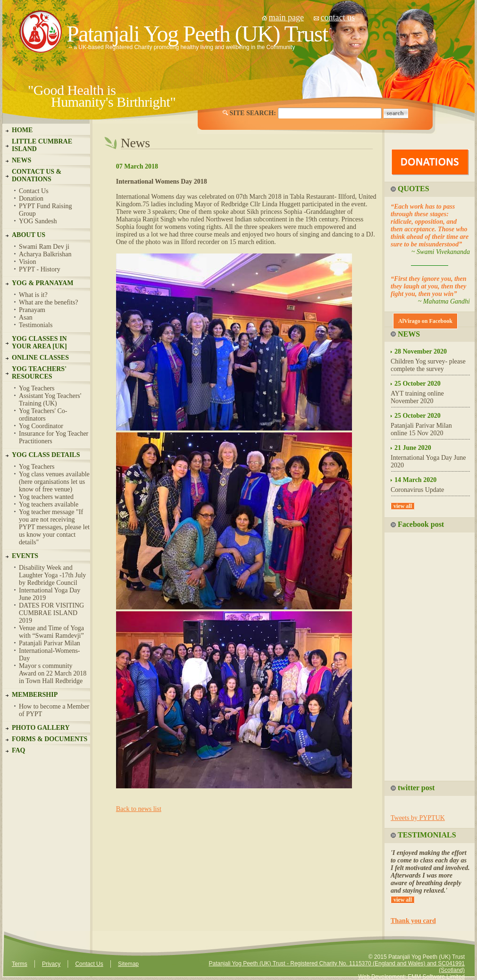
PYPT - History (40, 269)
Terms (20, 964)
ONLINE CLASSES (40, 358)
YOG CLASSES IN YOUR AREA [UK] (39, 342)
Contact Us (34, 191)
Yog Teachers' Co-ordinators (43, 415)
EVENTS (25, 556)
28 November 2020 (421, 351)
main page (286, 17)
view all (403, 506)
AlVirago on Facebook (425, 321)
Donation (31, 199)
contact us (337, 17)
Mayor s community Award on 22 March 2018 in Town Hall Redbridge (53, 673)
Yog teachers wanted (46, 497)
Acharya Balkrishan (45, 254)
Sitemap (128, 964)
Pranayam (32, 310)
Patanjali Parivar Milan (50, 643)
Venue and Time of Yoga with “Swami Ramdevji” (51, 632)
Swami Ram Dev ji (44, 247)
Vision (28, 262)
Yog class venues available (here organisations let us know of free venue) (54, 482)
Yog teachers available (49, 504)
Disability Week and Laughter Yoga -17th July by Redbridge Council (52, 575)
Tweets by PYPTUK (418, 818)
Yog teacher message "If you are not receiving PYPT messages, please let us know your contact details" (54, 527)
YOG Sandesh (38, 221)
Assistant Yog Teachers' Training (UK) (50, 400)
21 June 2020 (413, 448)
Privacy (51, 964)
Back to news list (139, 809)
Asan (26, 317)
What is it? (33, 295)
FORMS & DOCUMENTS (50, 739)
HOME (22, 130)
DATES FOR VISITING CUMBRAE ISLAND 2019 (51, 613)
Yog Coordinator (41, 426)
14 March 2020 (415, 480)
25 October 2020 (418, 384)
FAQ (19, 750)
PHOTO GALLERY (41, 728)
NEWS (21, 160)
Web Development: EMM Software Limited (411, 977)
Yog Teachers (37, 388)
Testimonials (36, 325)
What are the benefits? (49, 302)
